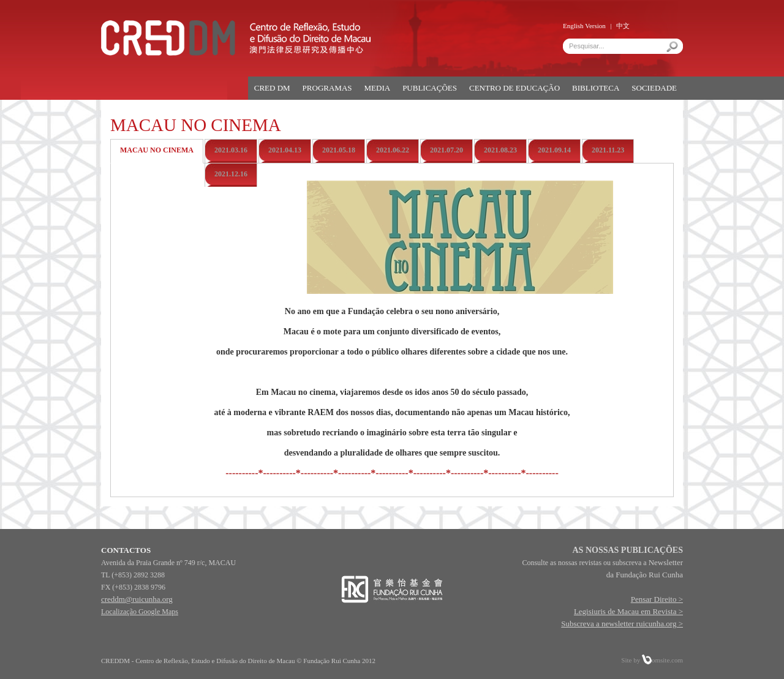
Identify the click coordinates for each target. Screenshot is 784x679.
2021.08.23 (500, 150)
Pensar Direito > (657, 599)
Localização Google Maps (140, 612)
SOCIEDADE (654, 88)
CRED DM (272, 88)
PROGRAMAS (327, 88)
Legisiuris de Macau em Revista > (628, 611)
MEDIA (378, 88)
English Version (584, 26)
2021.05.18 (339, 150)
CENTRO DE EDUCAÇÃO (514, 88)
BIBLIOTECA (596, 88)
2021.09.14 (554, 150)
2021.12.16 (231, 174)
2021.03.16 (231, 150)
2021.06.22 (393, 150)
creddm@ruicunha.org (137, 599)
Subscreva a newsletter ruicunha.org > (622, 624)
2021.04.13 (285, 150)
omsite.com (662, 660)
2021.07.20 (447, 150)
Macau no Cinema (157, 150)
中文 (623, 26)
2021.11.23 (608, 150)
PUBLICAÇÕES (430, 88)
